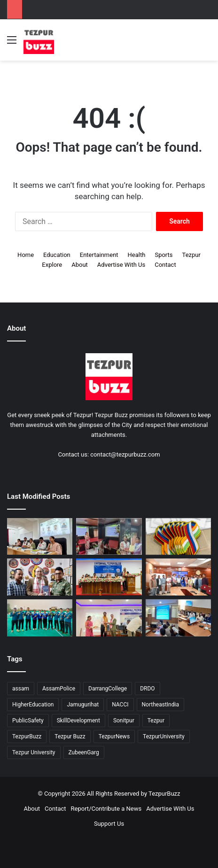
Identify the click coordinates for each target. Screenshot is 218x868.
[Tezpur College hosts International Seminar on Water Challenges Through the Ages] (109, 618)
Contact (165, 265)
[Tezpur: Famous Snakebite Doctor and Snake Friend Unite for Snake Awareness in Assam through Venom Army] (40, 577)
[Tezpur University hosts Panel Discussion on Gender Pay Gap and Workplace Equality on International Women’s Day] (40, 537)
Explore (52, 265)
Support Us (109, 824)
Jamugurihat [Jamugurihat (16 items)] (83, 705)
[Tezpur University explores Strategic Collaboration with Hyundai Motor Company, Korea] (178, 577)
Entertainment (99, 255)
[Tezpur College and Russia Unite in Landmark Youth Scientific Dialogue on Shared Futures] (178, 537)
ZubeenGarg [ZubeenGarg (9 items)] (84, 752)
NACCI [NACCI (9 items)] (120, 705)
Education (57, 255)
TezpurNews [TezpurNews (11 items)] (114, 736)
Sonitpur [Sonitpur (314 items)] (124, 721)
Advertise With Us (121, 265)
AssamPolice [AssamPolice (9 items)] (59, 689)
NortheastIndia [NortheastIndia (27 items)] (160, 705)
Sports (163, 255)
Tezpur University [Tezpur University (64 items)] (34, 752)
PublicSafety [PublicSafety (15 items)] (28, 721)
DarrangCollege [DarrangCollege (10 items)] (108, 689)
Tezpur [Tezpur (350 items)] (156, 721)
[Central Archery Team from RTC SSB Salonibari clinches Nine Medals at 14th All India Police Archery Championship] (40, 618)
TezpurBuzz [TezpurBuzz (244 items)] (27, 736)
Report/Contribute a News (106, 809)
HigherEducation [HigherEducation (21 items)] (33, 705)
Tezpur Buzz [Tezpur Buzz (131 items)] (70, 736)
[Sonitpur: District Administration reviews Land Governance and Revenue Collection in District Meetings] (178, 618)
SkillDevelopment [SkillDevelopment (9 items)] (78, 721)
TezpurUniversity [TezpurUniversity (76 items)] (164, 736)
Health (137, 255)
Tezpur (191, 255)
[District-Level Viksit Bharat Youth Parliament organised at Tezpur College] (109, 577)
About (80, 265)
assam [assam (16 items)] (21, 689)
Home (26, 255)
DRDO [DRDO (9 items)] (147, 689)
